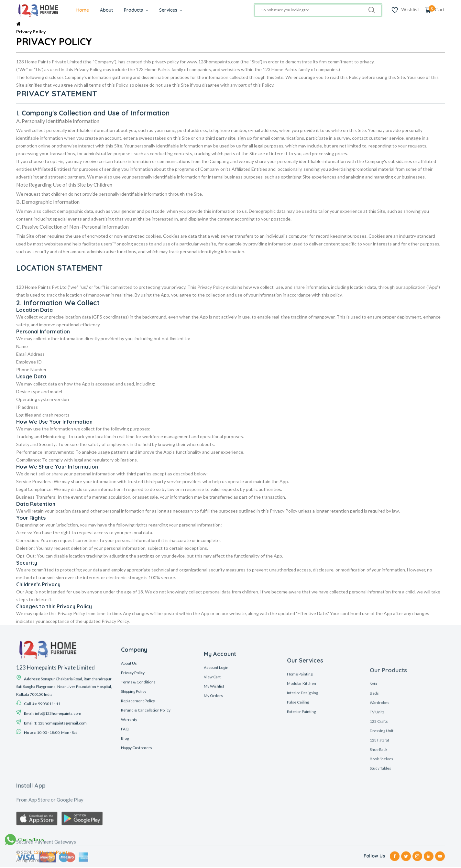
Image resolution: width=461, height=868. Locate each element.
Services (173, 10)
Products (139, 10)
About (109, 10)
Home (85, 10)
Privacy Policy (31, 32)
